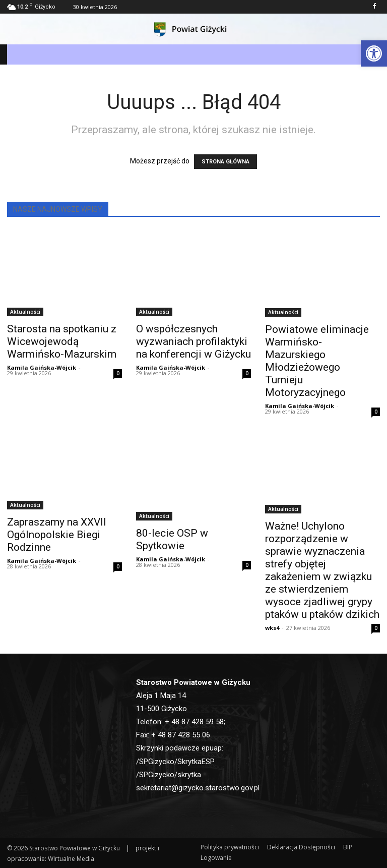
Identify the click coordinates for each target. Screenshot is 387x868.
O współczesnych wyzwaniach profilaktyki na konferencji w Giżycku (193, 341)
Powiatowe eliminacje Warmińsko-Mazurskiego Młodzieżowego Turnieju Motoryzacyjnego (317, 361)
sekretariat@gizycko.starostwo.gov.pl (198, 788)
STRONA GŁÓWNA (225, 162)
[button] (374, 53)
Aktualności (25, 312)
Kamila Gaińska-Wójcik (42, 367)
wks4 (272, 628)
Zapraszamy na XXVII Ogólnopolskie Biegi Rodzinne (57, 535)
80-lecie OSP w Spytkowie (172, 539)
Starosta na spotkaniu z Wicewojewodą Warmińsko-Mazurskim (62, 341)
